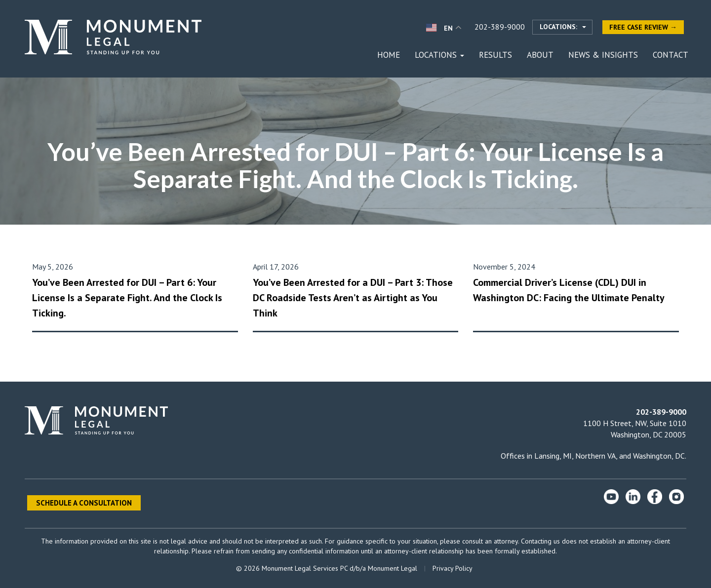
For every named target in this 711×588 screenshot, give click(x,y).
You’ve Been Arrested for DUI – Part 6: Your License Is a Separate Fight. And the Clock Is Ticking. (127, 298)
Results (495, 55)
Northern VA (595, 456)
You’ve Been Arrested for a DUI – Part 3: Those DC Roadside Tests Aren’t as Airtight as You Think (353, 298)
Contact (671, 55)
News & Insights (603, 55)
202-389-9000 (500, 27)
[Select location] (562, 27)
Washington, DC (659, 456)
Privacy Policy (453, 568)
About (540, 55)
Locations (439, 55)
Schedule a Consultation (84, 503)
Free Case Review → (643, 27)
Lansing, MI (553, 456)
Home (389, 55)
